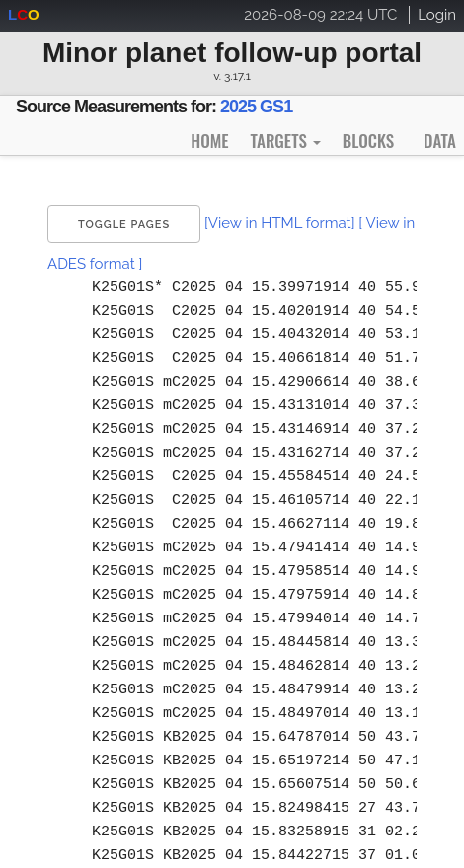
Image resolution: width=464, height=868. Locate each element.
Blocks (368, 141)
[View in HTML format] (280, 223)
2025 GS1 (256, 107)
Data (440, 141)
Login (437, 15)
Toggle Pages (124, 224)
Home (209, 141)
